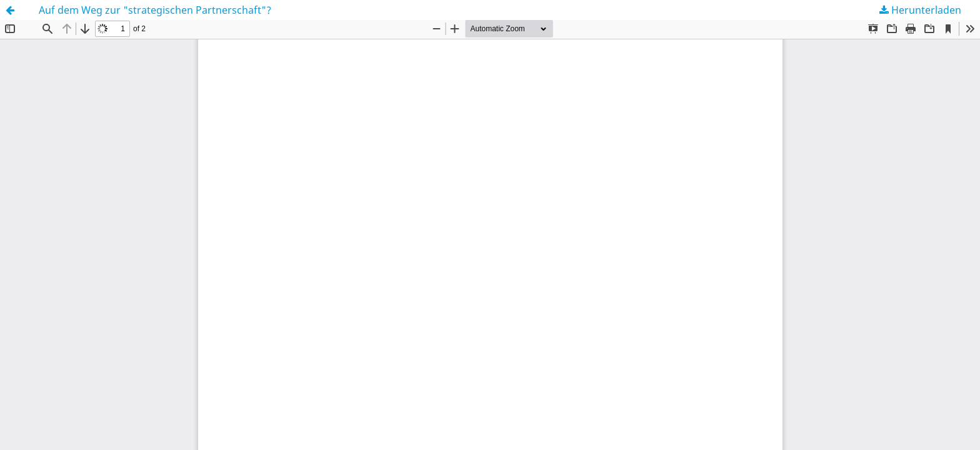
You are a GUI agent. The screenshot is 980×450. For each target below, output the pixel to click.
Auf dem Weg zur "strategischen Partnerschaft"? (155, 10)
